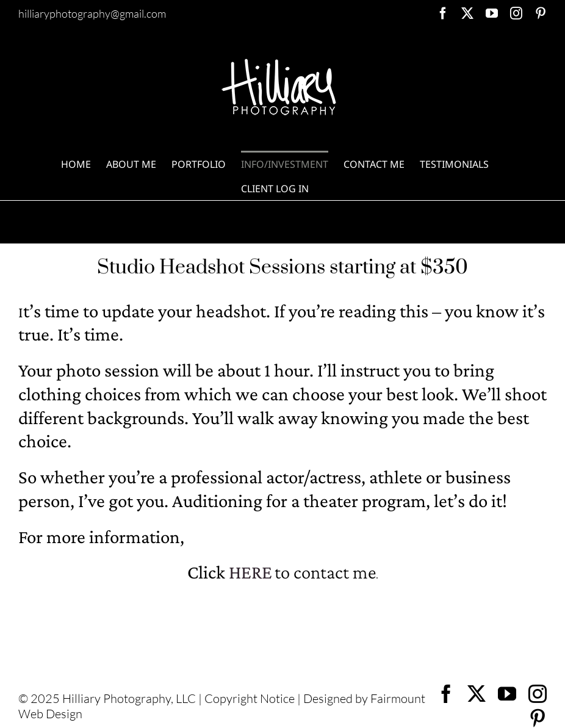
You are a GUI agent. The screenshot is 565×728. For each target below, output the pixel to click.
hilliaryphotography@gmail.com (92, 13)
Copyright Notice (250, 698)
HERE (250, 572)
